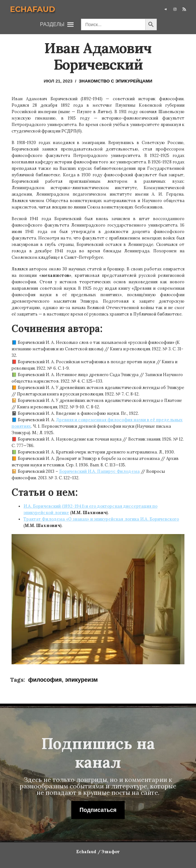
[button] (52, 24)
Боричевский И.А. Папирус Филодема (99, 471)
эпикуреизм (81, 680)
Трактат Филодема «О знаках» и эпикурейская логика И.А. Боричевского (101, 519)
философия (45, 680)
